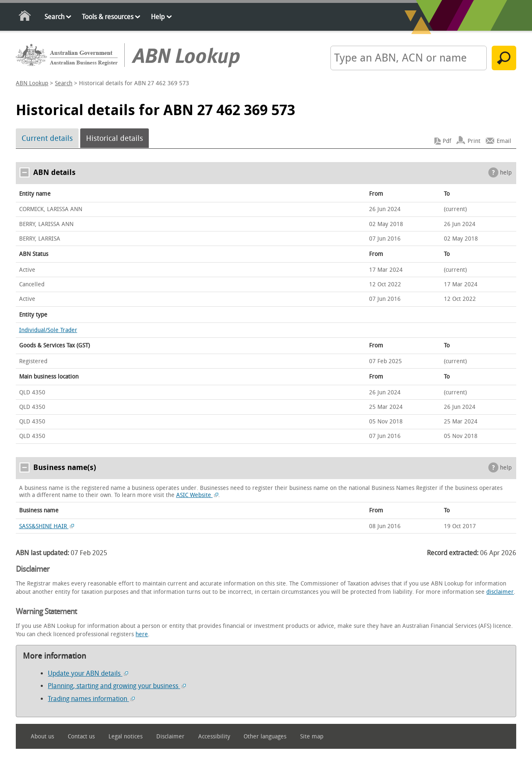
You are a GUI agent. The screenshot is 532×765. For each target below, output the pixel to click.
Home (25, 17)
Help (158, 17)
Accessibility (214, 737)
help (506, 173)
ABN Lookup (32, 83)
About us (42, 737)
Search (54, 17)
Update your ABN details (88, 673)
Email (504, 141)
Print (474, 141)
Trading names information (91, 699)
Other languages (265, 737)
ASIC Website (197, 495)
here (142, 634)
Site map (312, 737)
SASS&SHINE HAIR (47, 526)
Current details (47, 138)
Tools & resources (108, 17)
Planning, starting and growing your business (117, 686)
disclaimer (500, 592)
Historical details (115, 138)
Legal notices (126, 737)
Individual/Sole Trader (48, 330)
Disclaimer (170, 737)
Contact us (81, 737)
